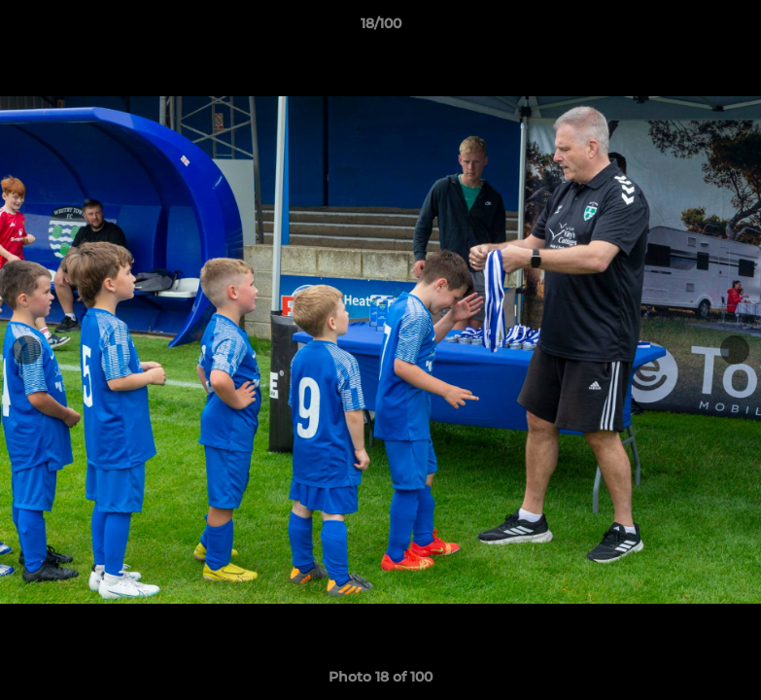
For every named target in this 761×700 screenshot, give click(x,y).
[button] (726, 28)
